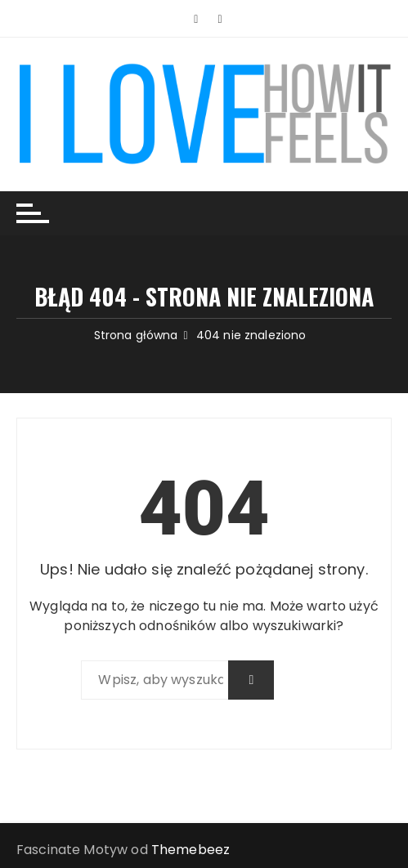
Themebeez (191, 850)
